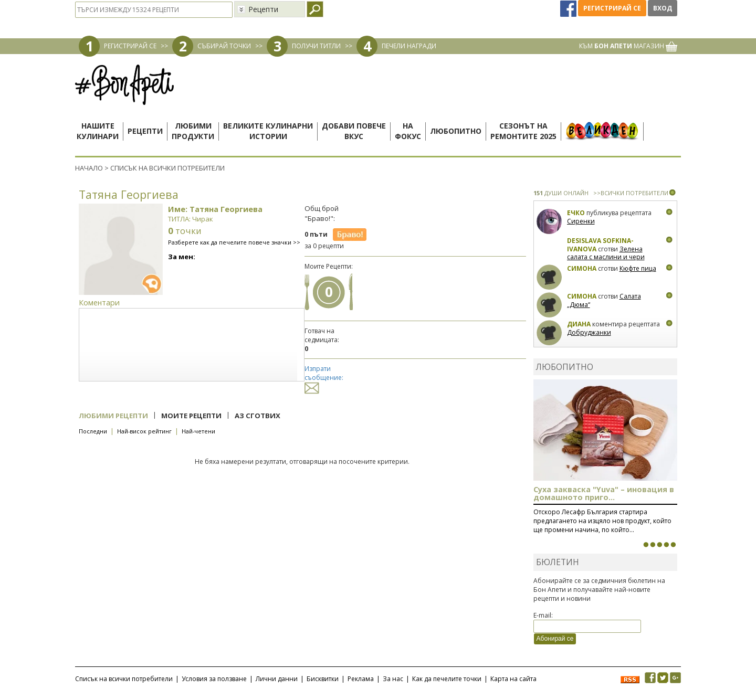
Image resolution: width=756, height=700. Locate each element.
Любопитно (456, 131)
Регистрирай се (612, 8)
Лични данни (277, 679)
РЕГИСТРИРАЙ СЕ (130, 46)
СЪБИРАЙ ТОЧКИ (224, 46)
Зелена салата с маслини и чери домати (606, 257)
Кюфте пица (638, 268)
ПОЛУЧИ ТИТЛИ (316, 46)
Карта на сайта (513, 679)
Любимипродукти (193, 131)
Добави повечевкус (354, 131)
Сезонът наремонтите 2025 (523, 131)
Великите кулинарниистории (268, 131)
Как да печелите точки (447, 679)
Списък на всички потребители (124, 679)
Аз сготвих (258, 416)
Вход (663, 8)
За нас (393, 679)
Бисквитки (323, 679)
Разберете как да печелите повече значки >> (234, 242)
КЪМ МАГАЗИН (628, 46)
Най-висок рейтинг (144, 431)
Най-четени (198, 431)
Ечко (576, 213)
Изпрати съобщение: (324, 378)
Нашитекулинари (98, 131)
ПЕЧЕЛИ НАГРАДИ (409, 46)
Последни (93, 431)
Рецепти (145, 131)
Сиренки (581, 221)
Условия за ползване (214, 679)
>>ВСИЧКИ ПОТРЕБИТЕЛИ (631, 193)
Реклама (361, 679)
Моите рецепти (191, 416)
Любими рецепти (113, 416)
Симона (582, 268)
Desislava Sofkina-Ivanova (600, 245)
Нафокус (408, 131)
